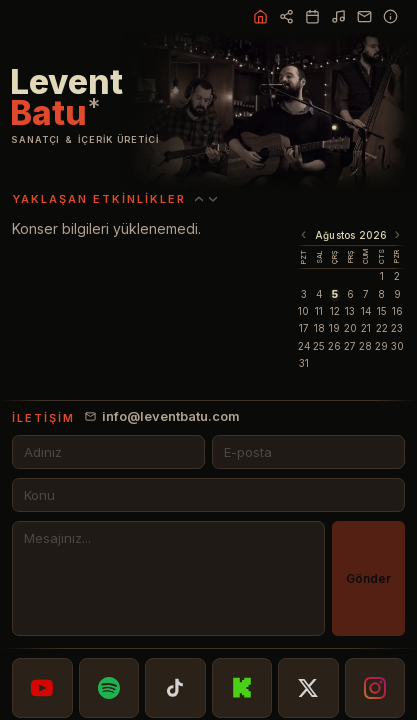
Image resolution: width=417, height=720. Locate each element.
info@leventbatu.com (162, 416)
